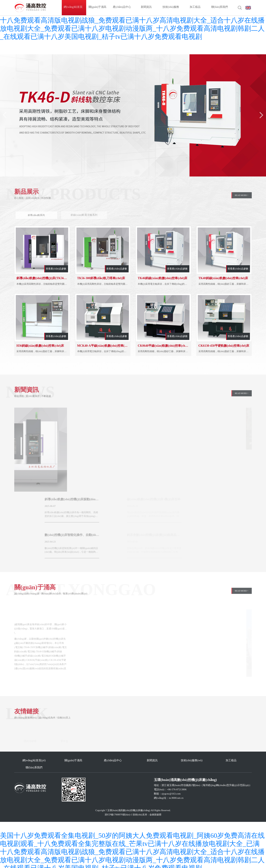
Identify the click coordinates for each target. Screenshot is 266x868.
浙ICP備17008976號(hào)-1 (118, 809)
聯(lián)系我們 (220, 8)
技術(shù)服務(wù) (172, 8)
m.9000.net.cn (176, 792)
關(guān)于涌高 (98, 8)
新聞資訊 (147, 8)
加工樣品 (196, 8)
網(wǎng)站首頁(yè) (74, 8)
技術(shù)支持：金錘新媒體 (147, 809)
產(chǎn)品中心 (123, 8)
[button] (261, 115)
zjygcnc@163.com (171, 788)
